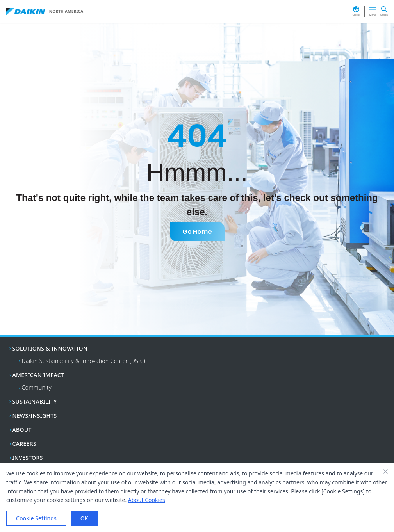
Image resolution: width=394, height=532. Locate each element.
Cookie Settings (36, 518)
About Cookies (147, 500)
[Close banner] (385, 472)
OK (84, 518)
